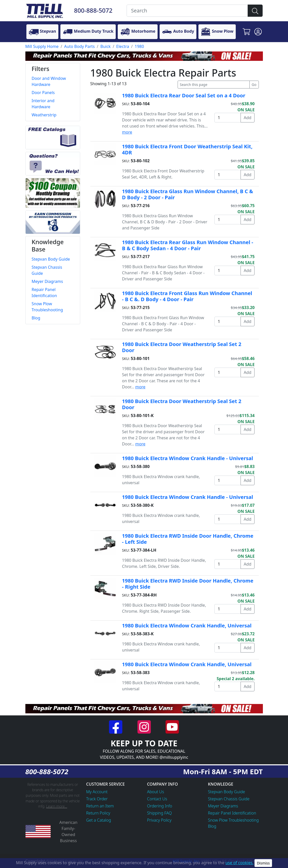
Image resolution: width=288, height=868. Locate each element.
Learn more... (57, 806)
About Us (156, 792)
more (127, 132)
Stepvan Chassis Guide (229, 799)
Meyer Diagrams (223, 806)
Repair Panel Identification (232, 813)
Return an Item (100, 806)
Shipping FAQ (160, 813)
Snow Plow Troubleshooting (233, 820)
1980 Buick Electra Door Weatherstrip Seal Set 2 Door (182, 347)
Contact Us (157, 799)
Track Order (97, 799)
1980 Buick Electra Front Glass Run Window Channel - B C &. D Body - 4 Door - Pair (187, 296)
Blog (212, 826)
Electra (123, 46)
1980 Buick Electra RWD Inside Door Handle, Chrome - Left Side (188, 539)
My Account (97, 792)
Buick (105, 46)
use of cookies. (239, 863)
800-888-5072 (93, 10)
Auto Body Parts (80, 46)
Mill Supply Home (42, 46)
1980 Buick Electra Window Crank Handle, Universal (187, 626)
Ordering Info (160, 806)
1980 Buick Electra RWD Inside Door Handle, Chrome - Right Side (188, 584)
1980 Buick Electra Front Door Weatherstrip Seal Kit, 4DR (187, 149)
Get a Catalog (99, 820)
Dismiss (263, 863)
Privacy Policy (159, 820)
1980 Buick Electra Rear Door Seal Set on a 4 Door (184, 95)
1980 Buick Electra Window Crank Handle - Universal (188, 458)
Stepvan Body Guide (227, 792)
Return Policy (98, 813)
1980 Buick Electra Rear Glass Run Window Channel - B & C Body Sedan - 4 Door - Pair (188, 245)
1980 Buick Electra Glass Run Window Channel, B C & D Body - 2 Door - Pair (188, 194)
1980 (139, 46)
